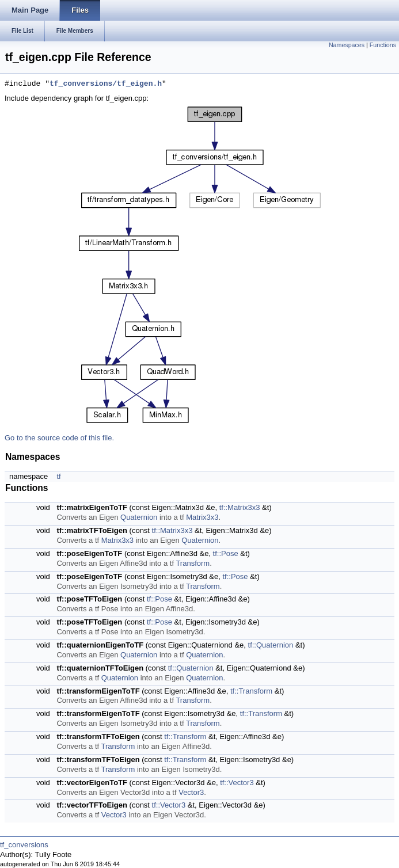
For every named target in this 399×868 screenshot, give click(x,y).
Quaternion (139, 517)
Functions (383, 45)
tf (58, 476)
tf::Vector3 (237, 783)
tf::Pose (226, 553)
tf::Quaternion (271, 645)
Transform (193, 563)
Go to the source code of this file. (59, 438)
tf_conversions (24, 845)
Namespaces (347, 45)
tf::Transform (251, 691)
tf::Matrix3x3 (240, 507)
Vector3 (191, 792)
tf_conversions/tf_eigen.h (106, 84)
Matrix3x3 (202, 517)
